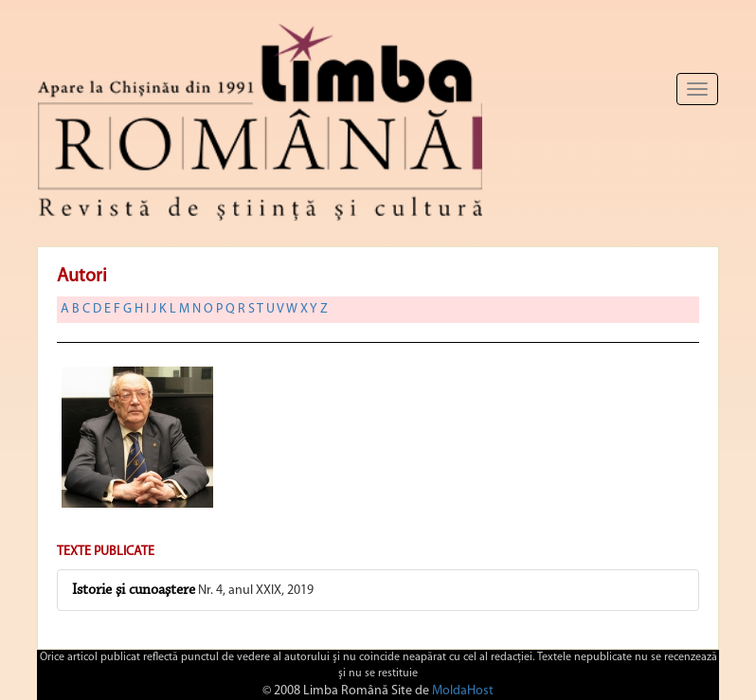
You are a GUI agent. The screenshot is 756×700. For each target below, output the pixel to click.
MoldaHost (463, 691)
